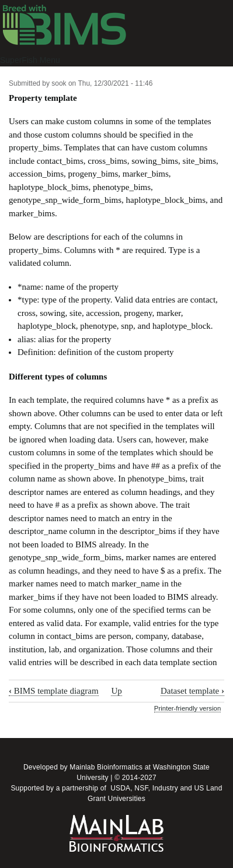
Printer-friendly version (187, 708)
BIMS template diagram (54, 691)
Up (116, 691)
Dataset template (192, 691)
